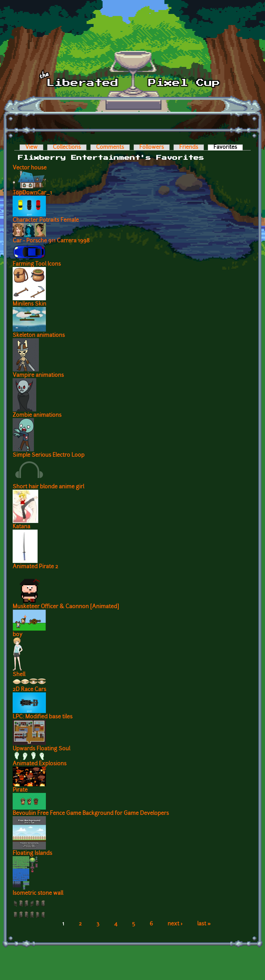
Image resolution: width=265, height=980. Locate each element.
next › (175, 924)
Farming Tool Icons (37, 264)
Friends (189, 147)
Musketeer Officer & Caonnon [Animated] (66, 607)
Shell (19, 675)
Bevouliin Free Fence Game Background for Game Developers (91, 814)
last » (204, 924)
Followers (152, 147)
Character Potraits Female (46, 220)
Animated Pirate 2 (35, 567)
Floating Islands (32, 854)
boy (17, 635)
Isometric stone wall (38, 893)
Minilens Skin (29, 304)
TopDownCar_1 (32, 193)
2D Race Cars (29, 690)
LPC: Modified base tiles (43, 717)
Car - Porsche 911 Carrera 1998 (51, 241)
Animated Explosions (40, 764)
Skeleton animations (39, 336)
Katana (21, 527)
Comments (110, 147)
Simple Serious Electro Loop (49, 455)
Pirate (20, 790)
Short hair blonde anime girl (48, 487)
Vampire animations (38, 375)
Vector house (30, 168)
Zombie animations (37, 415)
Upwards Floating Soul (41, 749)
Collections (67, 147)
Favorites (228, 147)
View (31, 147)
